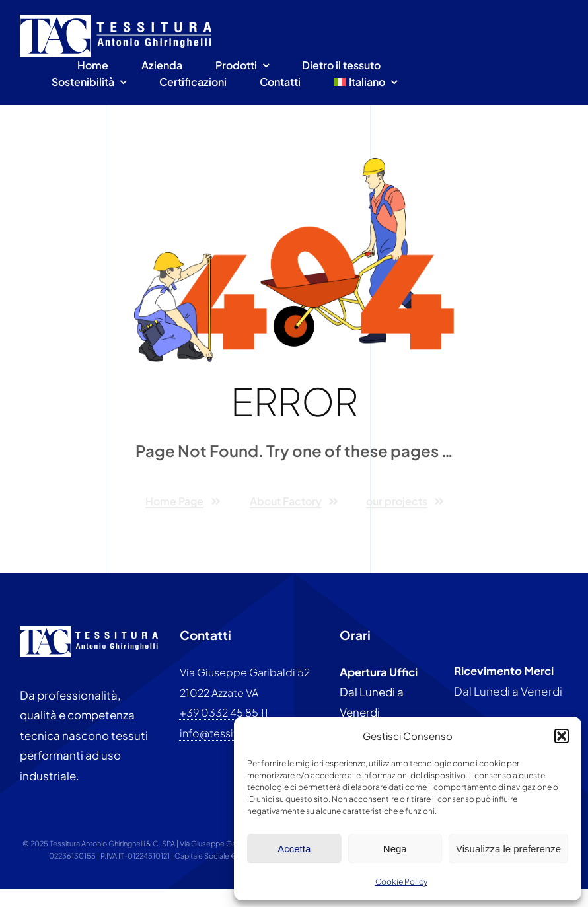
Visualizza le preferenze (508, 849)
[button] (562, 736)
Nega (395, 849)
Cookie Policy (401, 882)
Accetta (294, 849)
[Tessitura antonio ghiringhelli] (116, 20)
